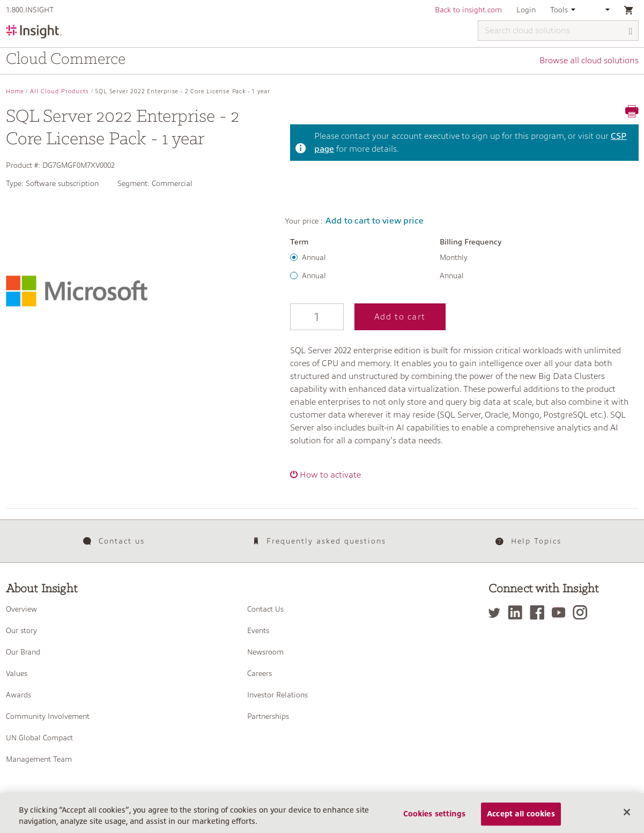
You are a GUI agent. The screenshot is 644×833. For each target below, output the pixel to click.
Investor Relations (277, 695)
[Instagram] (583, 612)
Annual (314, 257)
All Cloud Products (60, 91)
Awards (18, 695)
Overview (21, 609)
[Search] (631, 31)
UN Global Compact (39, 738)
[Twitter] (497, 612)
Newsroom (265, 652)
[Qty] (317, 317)
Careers (260, 673)
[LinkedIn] (518, 612)
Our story (21, 630)
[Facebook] (540, 612)
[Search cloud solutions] (558, 31)
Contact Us (265, 609)
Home (15, 91)
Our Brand (23, 652)
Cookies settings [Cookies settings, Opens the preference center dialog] (434, 819)
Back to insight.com (468, 10)
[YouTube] (561, 612)
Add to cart (400, 317)
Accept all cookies (521, 819)
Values (17, 673)
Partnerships (268, 716)
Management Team (39, 759)
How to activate (330, 475)
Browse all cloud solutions (589, 61)
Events (258, 630)
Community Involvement (48, 716)
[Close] (627, 817)
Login (526, 10)
